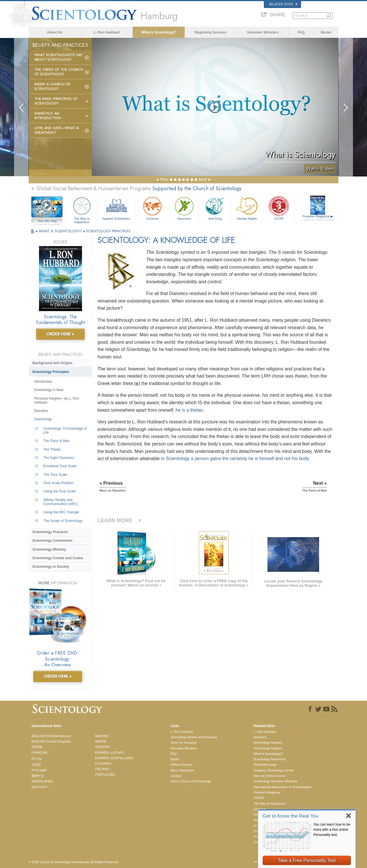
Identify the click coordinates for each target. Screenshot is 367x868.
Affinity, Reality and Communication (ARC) (60, 502)
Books (326, 32)
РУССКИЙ (39, 770)
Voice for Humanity (183, 743)
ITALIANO (102, 769)
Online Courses (181, 765)
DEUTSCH (39, 787)
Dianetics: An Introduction (48, 116)
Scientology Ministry (49, 549)
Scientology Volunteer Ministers (275, 781)
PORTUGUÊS (105, 775)
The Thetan (52, 449)
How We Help (47, 221)
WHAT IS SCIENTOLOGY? (61, 231)
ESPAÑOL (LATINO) (110, 753)
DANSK (37, 747)
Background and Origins (52, 363)
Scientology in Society (51, 567)
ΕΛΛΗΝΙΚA (103, 763)
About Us (55, 32)
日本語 (36, 765)
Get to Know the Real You (291, 816)
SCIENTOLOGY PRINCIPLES (108, 231)
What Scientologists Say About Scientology (58, 57)
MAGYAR (102, 736)
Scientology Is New (49, 390)
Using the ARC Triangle (61, 512)
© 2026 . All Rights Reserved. (74, 862)
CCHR (279, 208)
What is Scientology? (159, 32)
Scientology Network (268, 743)
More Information (182, 770)
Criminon (153, 208)
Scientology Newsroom (270, 759)
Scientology (43, 419)
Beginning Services (211, 32)
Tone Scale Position (58, 483)
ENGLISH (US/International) (51, 736)
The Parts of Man (56, 441)
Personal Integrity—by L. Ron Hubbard (57, 400)
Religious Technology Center (274, 770)
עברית (37, 759)
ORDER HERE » (60, 334)
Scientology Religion (268, 748)
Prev (164, 179)
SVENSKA (103, 747)
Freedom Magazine (318, 218)
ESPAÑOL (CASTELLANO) (114, 758)
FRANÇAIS (40, 753)
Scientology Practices (50, 532)
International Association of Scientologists (282, 787)
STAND (259, 798)
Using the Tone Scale (59, 491)
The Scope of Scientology (63, 521)
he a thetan (189, 410)
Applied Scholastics (116, 208)
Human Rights (247, 208)
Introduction (43, 382)
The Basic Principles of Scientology (56, 101)
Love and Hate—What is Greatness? (57, 130)
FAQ (301, 32)
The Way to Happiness (82, 209)
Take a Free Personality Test (307, 860)
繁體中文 (38, 776)
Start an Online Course (270, 776)
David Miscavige (265, 765)
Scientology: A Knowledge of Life (65, 431)
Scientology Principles (51, 372)
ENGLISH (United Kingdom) (51, 741)
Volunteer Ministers (263, 32)
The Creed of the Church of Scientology (59, 72)
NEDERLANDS (42, 781)
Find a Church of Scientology (191, 781)
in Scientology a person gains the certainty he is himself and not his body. (235, 458)
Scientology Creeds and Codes (58, 558)
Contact (176, 776)
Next (203, 179)
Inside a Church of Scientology (52, 87)
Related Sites (283, 4)
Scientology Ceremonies (52, 541)
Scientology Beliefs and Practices (194, 737)
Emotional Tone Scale (60, 466)
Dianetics (41, 411)
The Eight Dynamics (59, 458)
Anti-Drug (215, 208)
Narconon (184, 208)
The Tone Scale (55, 475)
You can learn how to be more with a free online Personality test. (332, 830)
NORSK (101, 741)
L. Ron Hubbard (107, 32)
